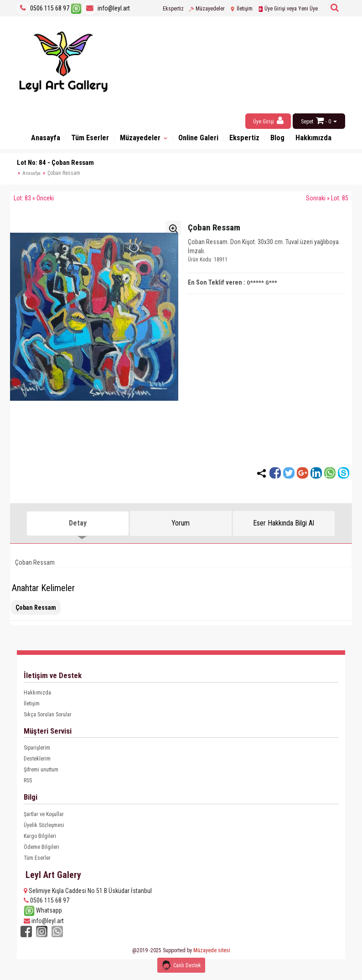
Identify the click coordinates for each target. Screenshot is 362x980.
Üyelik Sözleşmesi (44, 829)
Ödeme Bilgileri (41, 851)
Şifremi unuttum (41, 774)
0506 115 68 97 (50, 8)
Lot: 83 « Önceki (34, 202)
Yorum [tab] (181, 527)
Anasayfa (39, 140)
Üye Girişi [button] (268, 120)
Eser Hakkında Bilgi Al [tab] (284, 527)
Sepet (307, 122)
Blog (296, 140)
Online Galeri (208, 140)
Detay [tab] (78, 527)
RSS (28, 785)
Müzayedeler (207, 9)
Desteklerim (37, 763)
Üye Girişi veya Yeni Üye (288, 9)
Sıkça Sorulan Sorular (48, 719)
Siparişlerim (37, 752)
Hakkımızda (37, 697)
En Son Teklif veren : (217, 286)
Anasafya (31, 177)
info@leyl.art (106, 8)
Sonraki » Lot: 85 (327, 202)
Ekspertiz (173, 9)
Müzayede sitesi (212, 953)
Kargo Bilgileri (40, 840)
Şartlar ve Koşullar (44, 818)
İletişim (241, 9)
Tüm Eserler (88, 140)
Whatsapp (43, 914)
